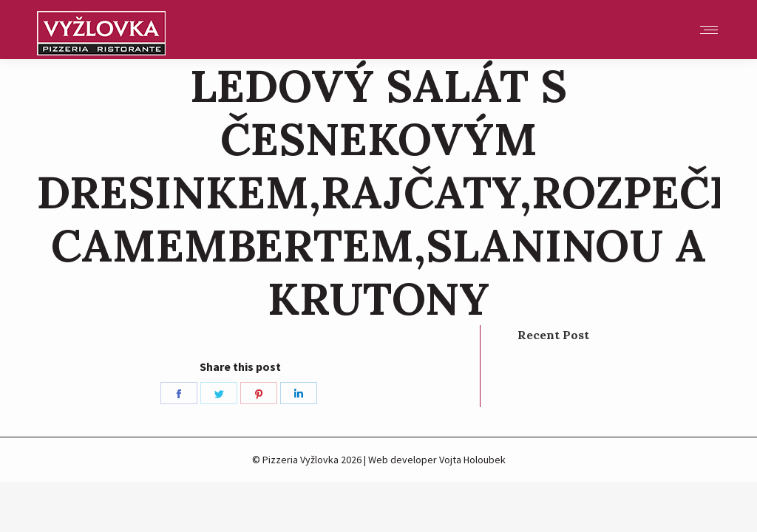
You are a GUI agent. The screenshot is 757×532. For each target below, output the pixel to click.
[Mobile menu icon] (709, 30)
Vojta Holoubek (472, 460)
